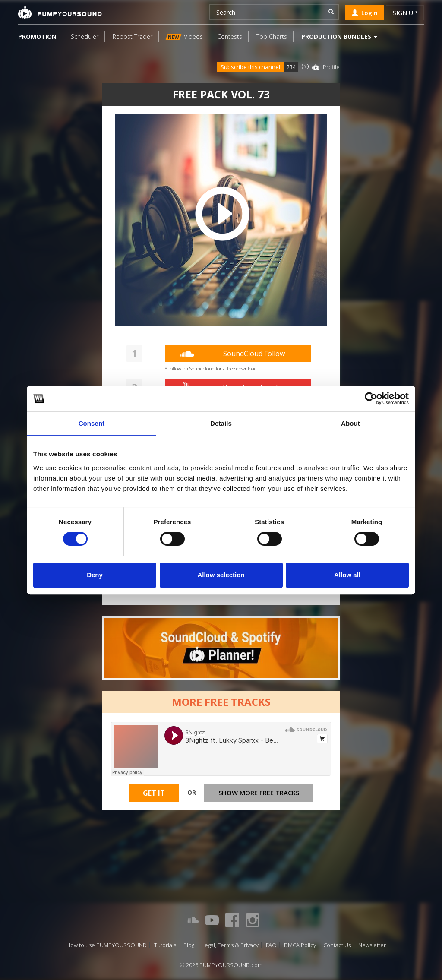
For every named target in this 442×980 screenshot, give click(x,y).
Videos (184, 36)
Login (365, 13)
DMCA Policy (300, 945)
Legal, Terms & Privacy (230, 945)
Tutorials (165, 945)
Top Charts (272, 36)
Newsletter (372, 945)
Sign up (405, 13)
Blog (189, 945)
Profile (331, 67)
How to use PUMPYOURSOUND (107, 945)
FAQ (271, 945)
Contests (230, 36)
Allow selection (221, 575)
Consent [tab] (92, 423)
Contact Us (337, 945)
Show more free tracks (259, 793)
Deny (95, 575)
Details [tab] (221, 423)
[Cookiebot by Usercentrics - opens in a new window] (371, 398)
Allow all (347, 575)
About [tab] (350, 423)
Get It (154, 793)
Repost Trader (133, 36)
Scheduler (85, 36)
